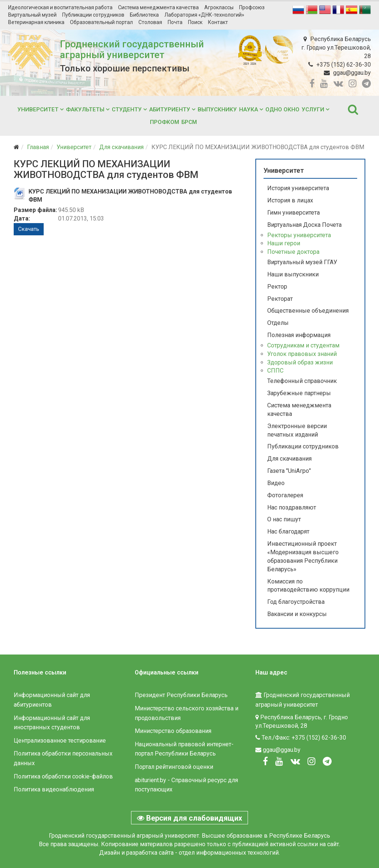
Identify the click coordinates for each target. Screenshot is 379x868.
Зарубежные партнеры (299, 393)
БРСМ (189, 122)
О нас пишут (284, 519)
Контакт (218, 22)
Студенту (127, 110)
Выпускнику (217, 110)
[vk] (338, 84)
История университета (298, 188)
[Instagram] (311, 761)
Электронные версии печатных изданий (297, 430)
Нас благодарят (288, 531)
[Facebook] (265, 761)
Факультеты (85, 110)
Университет (38, 110)
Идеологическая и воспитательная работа (60, 7)
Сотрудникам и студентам (303, 345)
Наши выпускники (293, 274)
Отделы (278, 323)
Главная (38, 147)
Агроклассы (219, 7)
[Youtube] (279, 761)
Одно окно (282, 110)
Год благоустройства (296, 602)
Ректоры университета (299, 235)
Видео (276, 483)
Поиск (195, 22)
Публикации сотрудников (93, 15)
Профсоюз (252, 7)
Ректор (277, 287)
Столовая (150, 22)
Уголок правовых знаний (302, 354)
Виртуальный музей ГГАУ (302, 262)
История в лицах (290, 200)
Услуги (313, 110)
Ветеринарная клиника (36, 22)
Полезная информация (299, 335)
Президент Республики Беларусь (181, 695)
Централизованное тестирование (60, 741)
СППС (275, 371)
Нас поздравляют (292, 507)
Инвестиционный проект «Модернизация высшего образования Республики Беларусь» (303, 556)
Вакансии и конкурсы (297, 614)
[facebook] (312, 84)
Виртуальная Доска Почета (304, 225)
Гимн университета (294, 213)
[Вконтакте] (295, 761)
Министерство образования (173, 731)
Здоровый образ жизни (300, 362)
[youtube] (324, 84)
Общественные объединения (308, 311)
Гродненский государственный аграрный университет (132, 49)
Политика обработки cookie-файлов (63, 776)
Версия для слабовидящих (189, 818)
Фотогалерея (285, 495)
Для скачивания (121, 147)
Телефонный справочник (302, 381)
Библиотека (144, 15)
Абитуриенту (170, 110)
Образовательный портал (101, 22)
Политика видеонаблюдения (54, 789)
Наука (249, 110)
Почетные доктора (293, 252)
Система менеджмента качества (158, 7)
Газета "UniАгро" (289, 471)
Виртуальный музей (32, 15)
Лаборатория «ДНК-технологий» (204, 15)
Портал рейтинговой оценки (174, 767)
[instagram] (353, 84)
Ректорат (280, 299)
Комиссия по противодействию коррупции (308, 586)
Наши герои (284, 243)
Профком (165, 122)
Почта (175, 22)
